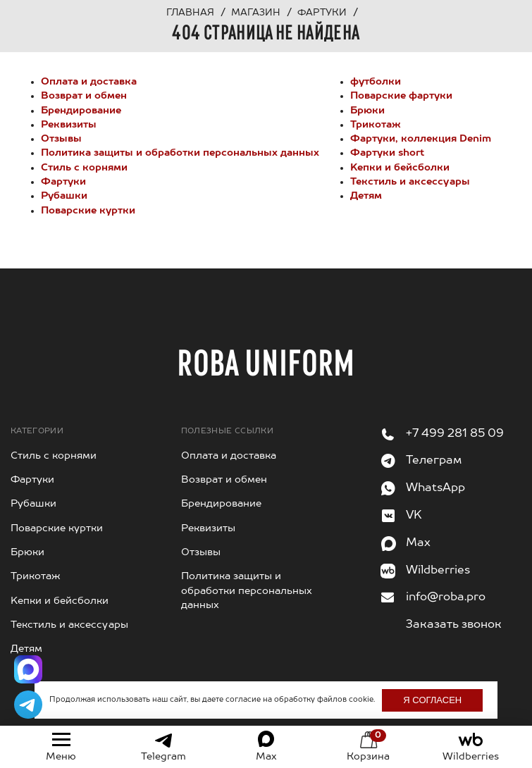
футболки (376, 82)
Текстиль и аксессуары (410, 182)
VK (414, 516)
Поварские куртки (88, 211)
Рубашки (64, 196)
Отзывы (61, 139)
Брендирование (81, 111)
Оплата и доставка (89, 82)
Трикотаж (376, 125)
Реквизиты (69, 125)
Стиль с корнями (84, 168)
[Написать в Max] (28, 669)
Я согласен (432, 700)
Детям (366, 196)
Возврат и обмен (84, 96)
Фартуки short (387, 153)
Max (418, 543)
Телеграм (434, 461)
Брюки (367, 111)
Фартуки (63, 182)
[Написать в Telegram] (28, 705)
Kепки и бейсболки (400, 168)
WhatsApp (435, 488)
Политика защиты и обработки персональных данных (180, 153)
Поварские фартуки (401, 96)
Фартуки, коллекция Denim (421, 139)
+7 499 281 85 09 (455, 434)
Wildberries (438, 571)
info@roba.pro (446, 597)
